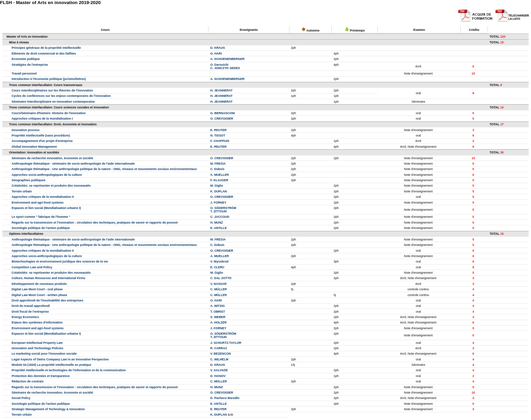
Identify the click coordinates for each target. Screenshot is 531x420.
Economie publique (26, 59)
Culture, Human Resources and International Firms (48, 278)
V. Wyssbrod (219, 261)
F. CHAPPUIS (220, 141)
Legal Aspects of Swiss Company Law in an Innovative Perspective (60, 359)
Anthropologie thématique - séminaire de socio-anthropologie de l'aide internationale (73, 164)
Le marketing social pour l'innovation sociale (44, 354)
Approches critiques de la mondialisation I (42, 119)
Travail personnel (24, 73)
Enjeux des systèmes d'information (37, 322)
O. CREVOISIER (222, 119)
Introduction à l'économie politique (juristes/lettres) (49, 79)
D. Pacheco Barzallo (225, 398)
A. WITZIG (218, 306)
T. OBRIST (218, 312)
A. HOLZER (219, 322)
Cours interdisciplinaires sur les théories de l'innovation (52, 90)
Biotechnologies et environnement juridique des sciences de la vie (60, 261)
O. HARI (216, 54)
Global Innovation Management (34, 147)
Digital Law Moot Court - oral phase (37, 289)
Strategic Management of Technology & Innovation (48, 409)
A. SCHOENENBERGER (227, 59)
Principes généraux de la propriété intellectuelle (46, 48)
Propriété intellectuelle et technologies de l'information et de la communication (69, 370)
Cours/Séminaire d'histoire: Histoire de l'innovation (49, 113)
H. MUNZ (217, 223)
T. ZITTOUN (218, 211)
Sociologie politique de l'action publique (41, 228)
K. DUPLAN (219, 191)
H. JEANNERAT (221, 90)
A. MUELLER (220, 175)
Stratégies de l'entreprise (30, 65)
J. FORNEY (218, 203)
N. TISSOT (218, 135)
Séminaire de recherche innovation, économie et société (52, 158)
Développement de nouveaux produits (39, 284)
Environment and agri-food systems (38, 203)
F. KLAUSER (219, 180)
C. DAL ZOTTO (221, 278)
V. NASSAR (218, 284)
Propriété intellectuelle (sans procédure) (41, 135)
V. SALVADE (219, 370)
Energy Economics (25, 317)
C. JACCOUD (220, 217)
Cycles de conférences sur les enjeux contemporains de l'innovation (61, 96)
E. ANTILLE (219, 228)
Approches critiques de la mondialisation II (43, 197)
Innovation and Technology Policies (37, 348)
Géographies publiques (28, 180)
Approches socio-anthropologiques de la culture (47, 175)
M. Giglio (217, 186)
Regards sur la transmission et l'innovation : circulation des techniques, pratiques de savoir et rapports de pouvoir (95, 223)
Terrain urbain (22, 191)
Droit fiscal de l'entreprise (30, 312)
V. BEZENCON (221, 354)
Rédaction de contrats (28, 381)
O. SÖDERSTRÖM (223, 208)
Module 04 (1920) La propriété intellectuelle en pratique (51, 365)
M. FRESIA (218, 164)
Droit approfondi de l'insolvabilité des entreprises (47, 300)
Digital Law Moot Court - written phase (39, 295)
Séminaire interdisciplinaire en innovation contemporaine (53, 102)
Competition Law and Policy (32, 267)
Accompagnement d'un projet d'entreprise (42, 141)
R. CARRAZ (219, 348)
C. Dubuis (217, 169)
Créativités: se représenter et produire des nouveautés (51, 186)
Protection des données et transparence (41, 376)
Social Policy (21, 398)
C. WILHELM (219, 359)
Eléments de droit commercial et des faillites (44, 54)
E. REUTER (218, 130)
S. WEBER (218, 317)
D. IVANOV (218, 376)
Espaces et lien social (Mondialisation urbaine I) (46, 208)
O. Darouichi (219, 65)
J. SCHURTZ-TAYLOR (226, 343)
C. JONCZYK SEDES (225, 68)
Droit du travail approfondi (31, 306)
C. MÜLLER (219, 289)
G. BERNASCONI (223, 113)
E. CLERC (217, 267)
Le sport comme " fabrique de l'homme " (41, 217)
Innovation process (26, 130)
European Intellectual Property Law (37, 343)
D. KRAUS (218, 48)
